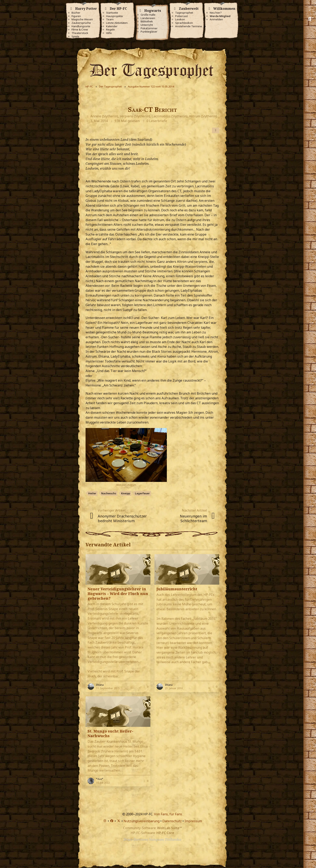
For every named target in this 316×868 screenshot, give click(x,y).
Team (110, 19)
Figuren (76, 16)
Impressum (193, 821)
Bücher (76, 13)
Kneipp (126, 493)
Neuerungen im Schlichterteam (193, 518)
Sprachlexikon (184, 23)
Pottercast (181, 16)
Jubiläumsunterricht (177, 589)
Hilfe (109, 33)
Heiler (92, 493)
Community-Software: (153, 828)
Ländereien (148, 18)
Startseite (112, 13)
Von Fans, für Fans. (168, 814)
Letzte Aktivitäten (117, 23)
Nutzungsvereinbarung (142, 821)
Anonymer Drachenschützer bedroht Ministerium (122, 518)
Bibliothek (147, 21)
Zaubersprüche (81, 23)
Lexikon (180, 19)
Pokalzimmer (149, 28)
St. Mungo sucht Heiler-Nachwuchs (110, 733)
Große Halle (148, 15)
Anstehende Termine (189, 26)
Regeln (110, 30)
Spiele (75, 37)
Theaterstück (80, 33)
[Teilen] (216, 130)
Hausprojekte (115, 16)
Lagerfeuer (142, 493)
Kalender (112, 26)
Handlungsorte (81, 26)
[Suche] (310, 19)
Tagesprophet (184, 13)
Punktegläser (149, 32)
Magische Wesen (82, 19)
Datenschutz (172, 821)
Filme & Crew (80, 30)
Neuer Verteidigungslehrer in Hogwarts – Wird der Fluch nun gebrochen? (118, 594)
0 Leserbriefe (157, 121)
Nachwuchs (109, 493)
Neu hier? (216, 13)
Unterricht (147, 25)
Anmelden (216, 19)
